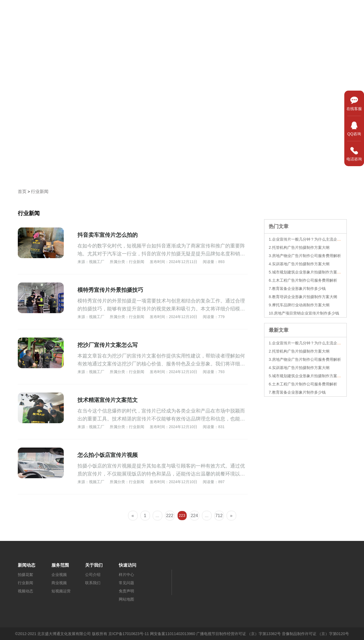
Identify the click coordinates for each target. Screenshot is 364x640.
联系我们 (93, 583)
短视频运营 (61, 591)
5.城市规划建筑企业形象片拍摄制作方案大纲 (307, 272)
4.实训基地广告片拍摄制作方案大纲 (299, 264)
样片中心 (228, 10)
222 (170, 516)
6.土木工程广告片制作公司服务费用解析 (303, 280)
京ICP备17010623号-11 (129, 634)
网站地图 (126, 599)
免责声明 (126, 591)
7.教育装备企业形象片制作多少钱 (297, 289)
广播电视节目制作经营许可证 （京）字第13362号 (239, 634)
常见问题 (126, 583)
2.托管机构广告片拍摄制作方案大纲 (299, 247)
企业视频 (59, 575)
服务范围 (267, 10)
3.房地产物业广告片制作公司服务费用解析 (305, 256)
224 (194, 516)
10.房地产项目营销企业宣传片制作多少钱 (304, 313)
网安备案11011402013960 (173, 634)
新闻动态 (305, 10)
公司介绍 (93, 575)
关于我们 (344, 10)
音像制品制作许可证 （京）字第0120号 (315, 634)
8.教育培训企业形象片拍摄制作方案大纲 (303, 297)
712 (219, 516)
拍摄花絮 (25, 575)
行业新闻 (40, 191)
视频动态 (25, 591)
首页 (190, 10)
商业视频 (59, 583)
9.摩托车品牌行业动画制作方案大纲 (299, 305)
